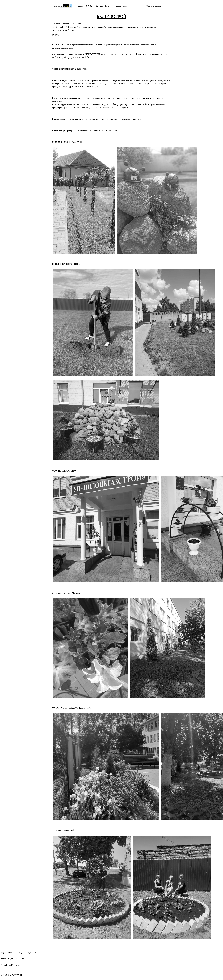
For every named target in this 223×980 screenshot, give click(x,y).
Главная (66, 24)
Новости (77, 24)
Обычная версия (154, 6)
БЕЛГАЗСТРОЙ (112, 16)
